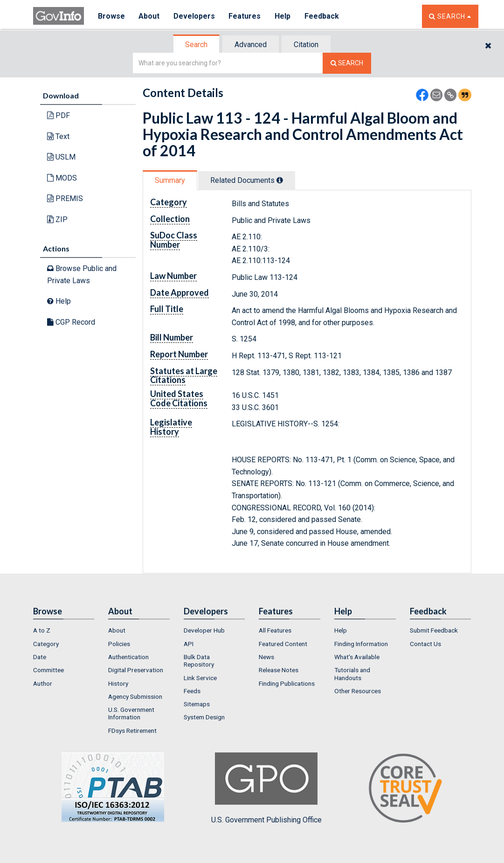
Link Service (200, 678)
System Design (204, 717)
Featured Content (283, 644)
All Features (275, 630)
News (266, 657)
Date (40, 657)
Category (46, 644)
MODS (62, 178)
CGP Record (71, 322)
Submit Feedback (434, 630)
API (189, 644)
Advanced (251, 45)
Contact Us (425, 644)
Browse (111, 16)
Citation (306, 45)
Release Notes (279, 670)
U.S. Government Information (131, 713)
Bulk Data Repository (199, 661)
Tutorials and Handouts (352, 674)
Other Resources (358, 691)
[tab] (197, 45)
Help (283, 16)
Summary (170, 180)
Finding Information (361, 644)
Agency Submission (135, 696)
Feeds (192, 691)
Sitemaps (197, 704)
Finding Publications (287, 683)
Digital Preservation (136, 670)
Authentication (128, 657)
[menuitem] (64, 630)
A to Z (42, 630)
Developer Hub (204, 630)
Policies (119, 644)
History (118, 683)
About (149, 16)
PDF (59, 115)
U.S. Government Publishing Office (266, 788)
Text (58, 136)
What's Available (357, 657)
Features (245, 16)
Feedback (323, 16)
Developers (195, 16)
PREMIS (65, 198)
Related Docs (247, 180)
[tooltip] (280, 180)
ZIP (57, 219)
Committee (48, 670)
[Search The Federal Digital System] (347, 63)
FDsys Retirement (132, 731)
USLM (61, 157)
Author (43, 683)
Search (196, 45)
